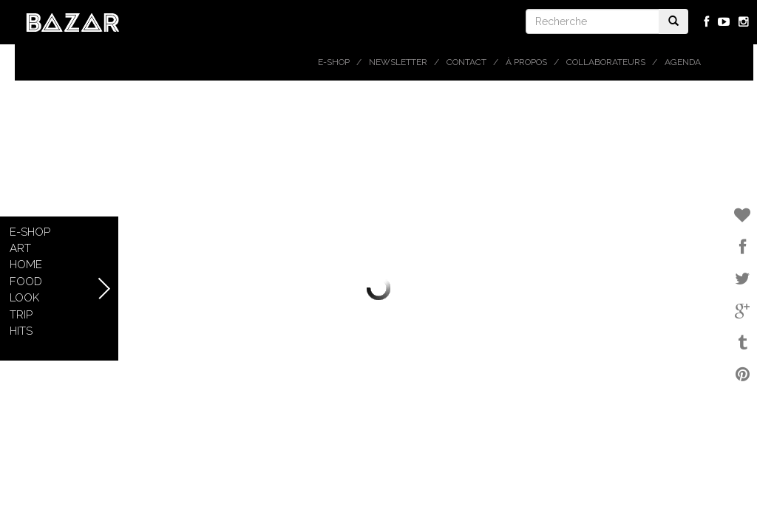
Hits (21, 331)
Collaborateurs (606, 62)
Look (24, 298)
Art (20, 248)
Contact (466, 62)
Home (26, 265)
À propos (526, 62)
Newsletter (398, 62)
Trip (21, 315)
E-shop (334, 62)
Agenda (683, 62)
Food (26, 282)
